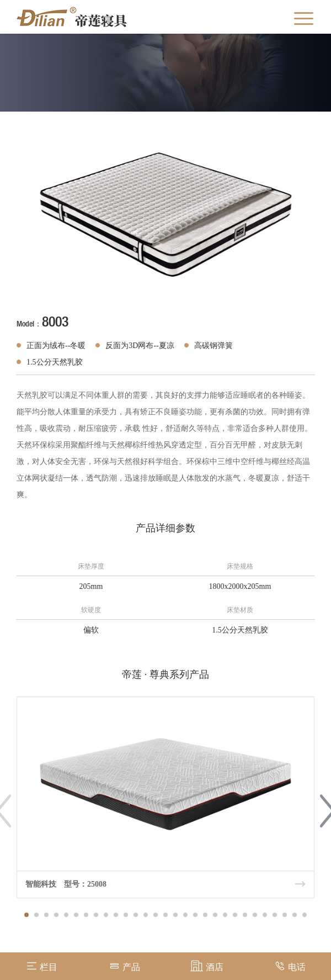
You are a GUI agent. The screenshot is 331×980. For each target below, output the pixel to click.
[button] (26, 915)
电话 (290, 966)
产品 (124, 966)
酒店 (207, 966)
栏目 (42, 966)
